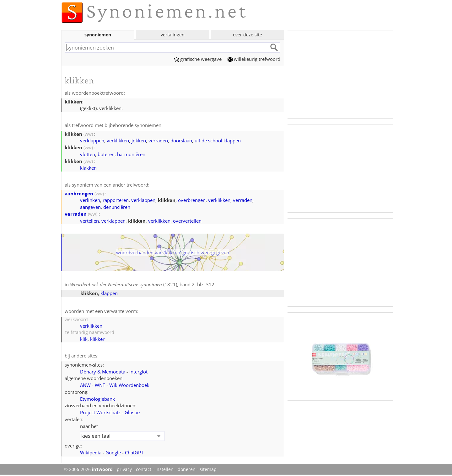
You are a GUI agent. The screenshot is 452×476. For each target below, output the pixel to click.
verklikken (118, 140)
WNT (100, 385)
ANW (85, 385)
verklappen (92, 140)
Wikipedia (91, 452)
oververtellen (187, 221)
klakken (88, 168)
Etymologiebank (97, 399)
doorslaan (181, 140)
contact (144, 469)
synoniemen (98, 35)
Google (113, 452)
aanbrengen (79, 193)
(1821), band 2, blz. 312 (142, 284)
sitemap (208, 469)
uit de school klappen (218, 140)
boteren (106, 154)
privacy (124, 469)
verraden (158, 140)
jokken (139, 140)
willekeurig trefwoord (254, 59)
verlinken (90, 200)
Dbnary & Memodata (103, 372)
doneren (187, 469)
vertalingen (173, 35)
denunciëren (117, 207)
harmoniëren (131, 154)
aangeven (90, 207)
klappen (109, 293)
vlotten (88, 154)
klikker (97, 339)
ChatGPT (134, 452)
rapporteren (116, 200)
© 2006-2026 (88, 469)
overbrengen (192, 200)
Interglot (138, 372)
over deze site (248, 35)
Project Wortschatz (100, 412)
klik (84, 339)
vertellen (89, 221)
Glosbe (132, 412)
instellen (164, 469)
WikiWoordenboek (129, 385)
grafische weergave (198, 59)
